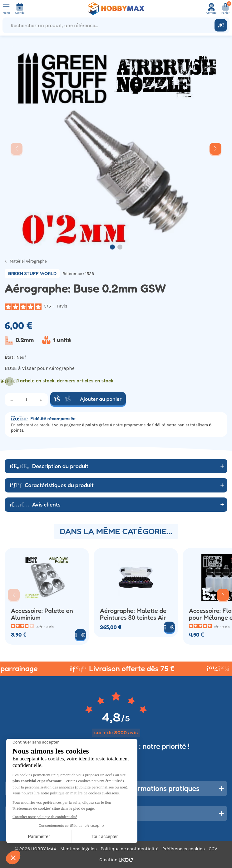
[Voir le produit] (80, 635)
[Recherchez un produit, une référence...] (110, 25)
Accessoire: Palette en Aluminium (42, 614)
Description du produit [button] (49, 466)
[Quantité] (26, 400)
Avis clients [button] (35, 504)
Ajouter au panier (88, 399)
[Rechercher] (221, 25)
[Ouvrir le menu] (6, 9)
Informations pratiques (163, 788)
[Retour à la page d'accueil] (116, 9)
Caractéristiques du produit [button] (52, 485)
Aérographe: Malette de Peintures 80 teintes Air (133, 614)
